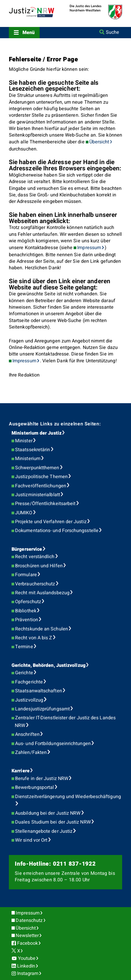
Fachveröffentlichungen (41, 486)
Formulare (26, 575)
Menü (29, 33)
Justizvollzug (29, 700)
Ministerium (28, 459)
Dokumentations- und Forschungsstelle (57, 531)
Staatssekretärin (33, 450)
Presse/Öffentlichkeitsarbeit (45, 504)
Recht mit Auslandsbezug (42, 593)
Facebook (28, 943)
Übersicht (99, 142)
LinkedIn (26, 966)
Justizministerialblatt (38, 495)
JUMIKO (24, 513)
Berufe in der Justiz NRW (42, 779)
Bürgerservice (27, 549)
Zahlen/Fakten (31, 752)
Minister (24, 441)
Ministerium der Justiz (37, 433)
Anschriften (27, 734)
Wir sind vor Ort (31, 840)
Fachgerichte (29, 682)
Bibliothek (26, 611)
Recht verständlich (35, 557)
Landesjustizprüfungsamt (42, 709)
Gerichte (24, 673)
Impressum (89, 248)
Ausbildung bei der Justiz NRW (48, 813)
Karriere (21, 771)
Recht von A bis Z (34, 638)
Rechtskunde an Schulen (42, 629)
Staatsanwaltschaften (39, 691)
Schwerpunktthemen (37, 468)
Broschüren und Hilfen (39, 566)
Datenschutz (29, 920)
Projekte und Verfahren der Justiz (51, 522)
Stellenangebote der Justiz (44, 831)
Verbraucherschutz (35, 584)
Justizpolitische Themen (41, 477)
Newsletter (27, 936)
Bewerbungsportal (34, 787)
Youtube (27, 958)
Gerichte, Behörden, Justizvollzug (48, 665)
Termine (24, 647)
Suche (113, 32)
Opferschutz (28, 602)
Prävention (27, 620)
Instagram (28, 973)
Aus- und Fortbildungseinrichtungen (53, 744)
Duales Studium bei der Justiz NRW (53, 822)
